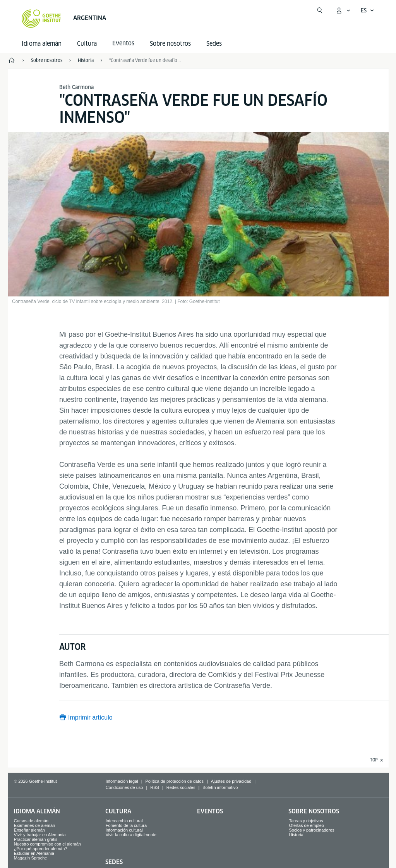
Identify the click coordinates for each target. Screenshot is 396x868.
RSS (155, 787)
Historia (296, 835)
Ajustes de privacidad (231, 781)
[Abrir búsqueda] (320, 10)
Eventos (210, 811)
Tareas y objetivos (306, 821)
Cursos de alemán (31, 821)
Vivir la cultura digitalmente (131, 835)
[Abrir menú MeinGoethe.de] (343, 10)
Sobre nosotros (170, 44)
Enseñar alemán (29, 830)
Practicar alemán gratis (36, 839)
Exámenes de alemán (34, 825)
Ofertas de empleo (306, 825)
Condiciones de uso (124, 787)
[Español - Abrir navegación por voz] (368, 10)
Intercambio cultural (124, 821)
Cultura (87, 44)
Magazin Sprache (31, 858)
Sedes (214, 44)
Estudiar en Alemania (34, 853)
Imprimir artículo (90, 717)
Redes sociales (181, 787)
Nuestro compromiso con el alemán (47, 844)
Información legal (122, 781)
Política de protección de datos (174, 781)
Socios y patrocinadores (311, 830)
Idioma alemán (42, 44)
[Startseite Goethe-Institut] (41, 19)
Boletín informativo (220, 787)
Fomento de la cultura (126, 825)
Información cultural (124, 830)
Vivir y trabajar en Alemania (40, 835)
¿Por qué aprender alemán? (41, 849)
